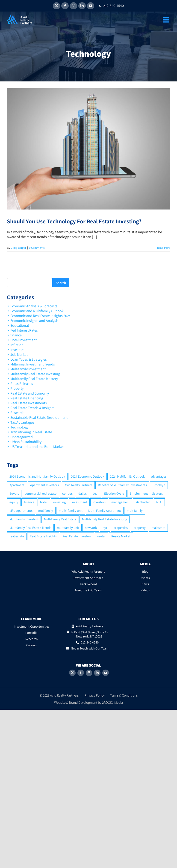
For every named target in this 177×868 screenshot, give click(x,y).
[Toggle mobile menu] (166, 20)
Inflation (17, 345)
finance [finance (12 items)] (29, 502)
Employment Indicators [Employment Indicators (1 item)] (146, 493)
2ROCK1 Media (113, 702)
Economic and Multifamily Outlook (37, 311)
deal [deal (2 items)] (95, 493)
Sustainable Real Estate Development (39, 418)
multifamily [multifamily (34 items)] (135, 510)
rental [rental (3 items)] (101, 536)
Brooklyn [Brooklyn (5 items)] (159, 485)
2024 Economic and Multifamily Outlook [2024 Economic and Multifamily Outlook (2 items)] (37, 476)
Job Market (19, 355)
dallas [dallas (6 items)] (83, 493)
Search (61, 283)
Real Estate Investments (29, 403)
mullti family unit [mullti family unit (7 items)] (71, 510)
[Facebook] (81, 673)
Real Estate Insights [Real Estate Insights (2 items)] (43, 536)
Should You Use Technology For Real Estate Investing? (74, 221)
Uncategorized (22, 437)
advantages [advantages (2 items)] (158, 476)
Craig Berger (18, 248)
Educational (20, 325)
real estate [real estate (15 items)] (17, 536)
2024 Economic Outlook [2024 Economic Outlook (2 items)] (87, 476)
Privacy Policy (95, 695)
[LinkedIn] (97, 673)
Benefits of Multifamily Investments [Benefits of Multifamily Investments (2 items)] (122, 485)
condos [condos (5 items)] (67, 493)
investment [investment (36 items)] (79, 502)
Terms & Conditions (124, 695)
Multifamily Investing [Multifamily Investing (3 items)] (24, 519)
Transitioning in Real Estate (31, 432)
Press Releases (22, 384)
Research (17, 413)
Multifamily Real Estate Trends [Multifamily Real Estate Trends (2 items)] (30, 528)
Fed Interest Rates (24, 330)
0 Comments (37, 248)
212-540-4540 (111, 6)
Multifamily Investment (28, 369)
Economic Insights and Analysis (34, 321)
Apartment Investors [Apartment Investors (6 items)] (44, 485)
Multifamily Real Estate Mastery (34, 379)
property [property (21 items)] (140, 528)
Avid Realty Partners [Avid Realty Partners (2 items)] (78, 485)
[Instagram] (89, 673)
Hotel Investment (24, 340)
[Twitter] (72, 673)
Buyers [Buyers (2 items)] (14, 493)
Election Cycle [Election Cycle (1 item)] (114, 493)
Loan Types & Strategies (29, 359)
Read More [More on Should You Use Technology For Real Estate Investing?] (164, 248)
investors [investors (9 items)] (99, 502)
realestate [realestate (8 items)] (158, 528)
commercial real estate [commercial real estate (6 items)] (41, 493)
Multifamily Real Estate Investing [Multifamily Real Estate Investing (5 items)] (105, 519)
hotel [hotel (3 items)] (44, 502)
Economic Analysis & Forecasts (34, 306)
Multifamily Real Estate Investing (35, 374)
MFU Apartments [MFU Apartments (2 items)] (21, 510)
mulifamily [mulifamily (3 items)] (46, 510)
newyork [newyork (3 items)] (91, 528)
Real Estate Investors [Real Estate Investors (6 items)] (77, 536)
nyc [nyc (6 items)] (105, 528)
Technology (19, 427)
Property (17, 388)
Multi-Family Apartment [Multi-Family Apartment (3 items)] (105, 510)
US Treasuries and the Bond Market (37, 447)
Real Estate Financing (27, 398)
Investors (17, 350)
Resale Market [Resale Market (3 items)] (121, 536)
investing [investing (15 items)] (59, 502)
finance (16, 335)
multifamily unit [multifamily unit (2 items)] (68, 528)
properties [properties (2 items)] (121, 528)
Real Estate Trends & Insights (32, 408)
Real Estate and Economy (30, 393)
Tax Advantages (22, 422)
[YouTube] (106, 673)
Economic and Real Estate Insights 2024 (41, 316)
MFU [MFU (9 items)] (159, 502)
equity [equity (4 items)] (14, 502)
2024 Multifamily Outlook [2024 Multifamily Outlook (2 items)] (127, 476)
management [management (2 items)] (121, 502)
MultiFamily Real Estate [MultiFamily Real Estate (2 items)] (60, 519)
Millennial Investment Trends (33, 364)
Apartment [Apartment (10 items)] (17, 485)
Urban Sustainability (26, 442)
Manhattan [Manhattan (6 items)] (143, 502)
